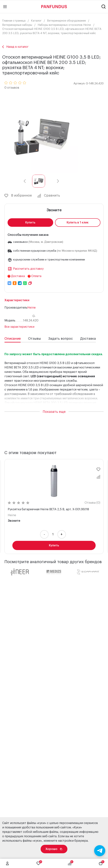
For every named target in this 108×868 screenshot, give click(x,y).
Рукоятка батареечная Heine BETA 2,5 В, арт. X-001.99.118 (48, 509)
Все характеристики (19, 327)
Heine (31, 308)
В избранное (18, 196)
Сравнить (49, 196)
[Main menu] (5, 7)
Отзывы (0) (92, 503)
